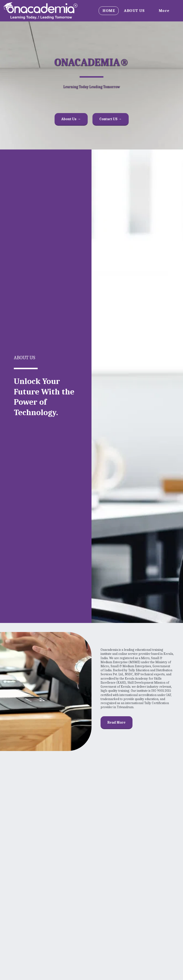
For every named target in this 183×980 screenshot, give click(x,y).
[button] (137, 11)
